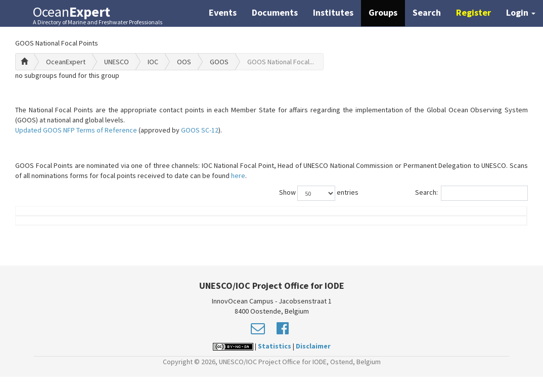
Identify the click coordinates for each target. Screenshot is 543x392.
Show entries (319, 193)
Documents (275, 12)
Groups (383, 12)
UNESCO (117, 62)
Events (223, 12)
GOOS (219, 62)
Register (473, 12)
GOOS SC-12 (200, 130)
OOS (184, 62)
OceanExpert (66, 62)
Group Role (397, 226)
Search (427, 12)
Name (55, 226)
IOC (153, 62)
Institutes (333, 12)
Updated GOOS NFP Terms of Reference (76, 130)
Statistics (275, 361)
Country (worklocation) (479, 221)
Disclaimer (313, 361)
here (238, 176)
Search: (471, 193)
